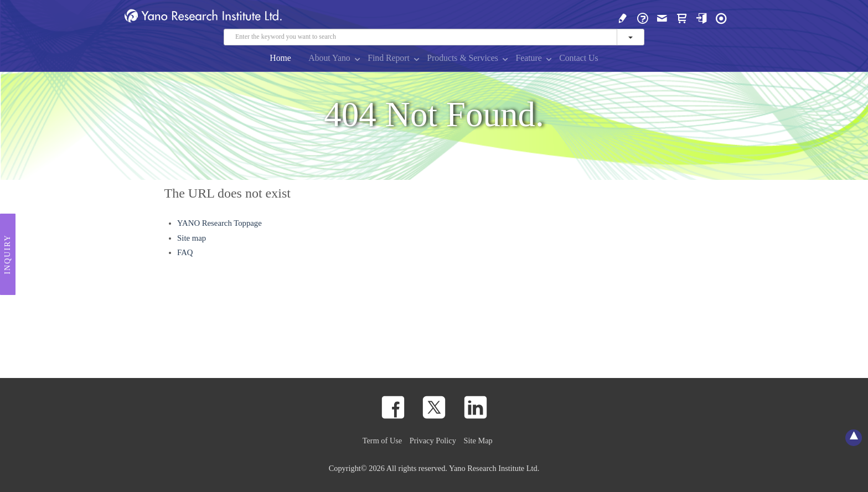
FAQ (185, 252)
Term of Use (382, 441)
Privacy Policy (433, 441)
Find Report (389, 58)
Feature (528, 58)
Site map (192, 238)
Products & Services (463, 58)
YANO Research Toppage (219, 223)
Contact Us (578, 58)
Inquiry (7, 255)
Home (280, 58)
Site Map (478, 441)
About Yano (329, 58)
